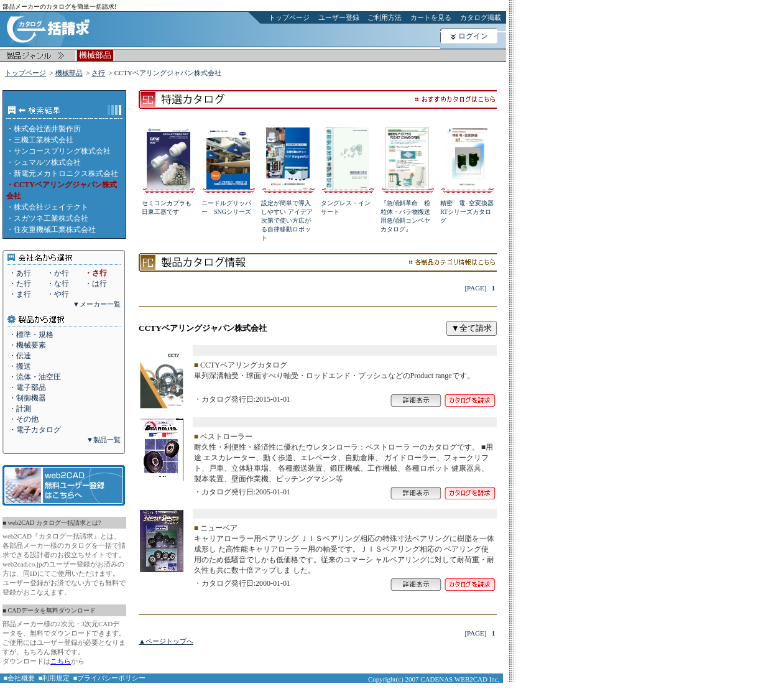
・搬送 (20, 366)
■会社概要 (20, 678)
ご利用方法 (385, 17)
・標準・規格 (31, 335)
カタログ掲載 (481, 17)
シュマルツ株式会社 (47, 162)
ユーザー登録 (339, 17)
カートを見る (431, 17)
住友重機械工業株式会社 (55, 229)
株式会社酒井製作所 (47, 129)
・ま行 (20, 294)
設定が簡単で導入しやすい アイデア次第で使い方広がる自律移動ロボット (287, 220)
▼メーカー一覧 (97, 304)
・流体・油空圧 (35, 377)
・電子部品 (27, 387)
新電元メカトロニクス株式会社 (66, 173)
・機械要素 (27, 345)
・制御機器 (27, 398)
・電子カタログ (35, 430)
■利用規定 (54, 678)
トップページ (289, 17)
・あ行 (20, 273)
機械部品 (69, 73)
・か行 (58, 273)
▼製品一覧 (104, 440)
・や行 (58, 294)
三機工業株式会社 (44, 140)
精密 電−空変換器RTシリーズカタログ (467, 212)
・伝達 (20, 356)
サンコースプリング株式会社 (62, 151)
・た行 (20, 284)
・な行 (58, 284)
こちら (61, 661)
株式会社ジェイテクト (51, 207)
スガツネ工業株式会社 (51, 218)
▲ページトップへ (166, 641)
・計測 (20, 409)
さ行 (98, 73)
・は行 (96, 284)
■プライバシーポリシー (110, 678)
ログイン (473, 36)
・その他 (24, 419)
